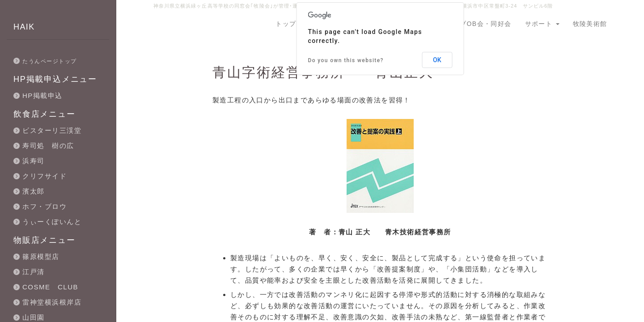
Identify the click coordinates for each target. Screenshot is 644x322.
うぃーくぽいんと (52, 222)
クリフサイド (44, 176)
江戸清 (34, 272)
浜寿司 (34, 161)
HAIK (24, 27)
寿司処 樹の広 (48, 146)
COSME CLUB (50, 287)
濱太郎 (34, 191)
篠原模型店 (41, 256)
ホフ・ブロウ (44, 206)
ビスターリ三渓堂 (52, 130)
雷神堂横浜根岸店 (52, 302)
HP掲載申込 (42, 95)
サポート (542, 24)
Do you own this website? (346, 60)
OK (437, 60)
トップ (286, 24)
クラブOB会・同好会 (479, 24)
